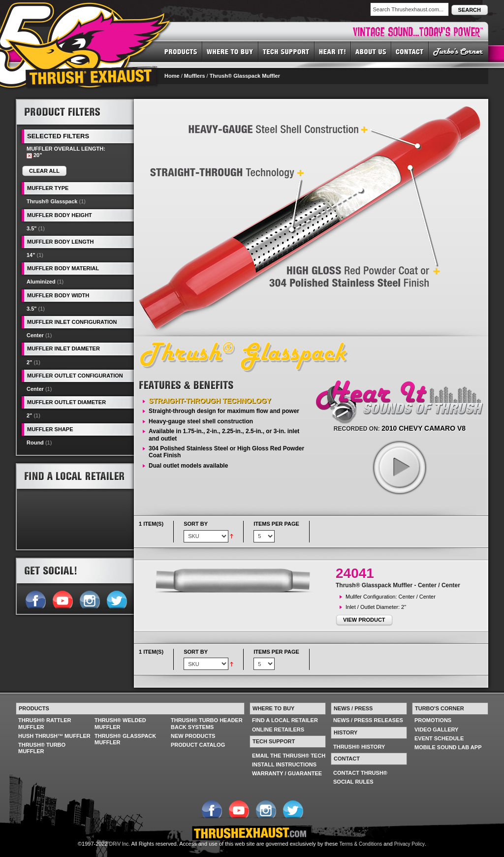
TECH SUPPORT (286, 51)
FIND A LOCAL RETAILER (285, 720)
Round (35, 443)
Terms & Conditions (361, 844)
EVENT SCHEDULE (439, 738)
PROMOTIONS (433, 720)
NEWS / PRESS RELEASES (368, 720)
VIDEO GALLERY (436, 730)
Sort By (196, 524)
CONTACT (410, 51)
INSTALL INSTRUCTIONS (284, 764)
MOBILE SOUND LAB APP (448, 747)
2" (29, 362)
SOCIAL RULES (353, 782)
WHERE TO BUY (230, 51)
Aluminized (41, 282)
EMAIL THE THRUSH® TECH (289, 756)
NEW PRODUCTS (193, 736)
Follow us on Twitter (116, 599)
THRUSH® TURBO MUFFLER (42, 748)
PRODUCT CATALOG (198, 745)
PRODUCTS (181, 51)
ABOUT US (371, 51)
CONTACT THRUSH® (360, 773)
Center (35, 335)
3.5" (32, 228)
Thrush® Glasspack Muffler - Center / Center (398, 585)
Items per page (276, 524)
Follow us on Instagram (89, 599)
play (399, 467)
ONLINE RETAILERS (278, 730)
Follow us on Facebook (35, 599)
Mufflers (195, 76)
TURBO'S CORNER (458, 51)
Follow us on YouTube (62, 599)
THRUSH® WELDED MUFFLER (120, 723)
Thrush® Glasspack (52, 201)
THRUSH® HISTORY (359, 747)
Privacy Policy (409, 844)
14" (31, 255)
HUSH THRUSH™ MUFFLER (54, 736)
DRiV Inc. (120, 844)
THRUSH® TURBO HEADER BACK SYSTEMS (207, 723)
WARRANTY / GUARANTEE (287, 773)
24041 (355, 573)
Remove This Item (29, 156)
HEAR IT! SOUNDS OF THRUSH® (333, 51)
